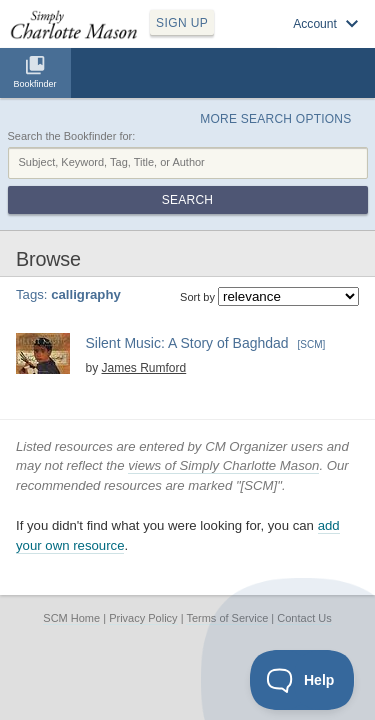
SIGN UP (182, 23)
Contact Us (304, 618)
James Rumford (144, 368)
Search (187, 200)
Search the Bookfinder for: (72, 136)
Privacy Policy (143, 618)
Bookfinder (34, 84)
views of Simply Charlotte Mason (223, 465)
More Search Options (275, 119)
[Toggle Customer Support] (302, 680)
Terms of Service (227, 618)
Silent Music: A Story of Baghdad (187, 343)
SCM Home (71, 618)
